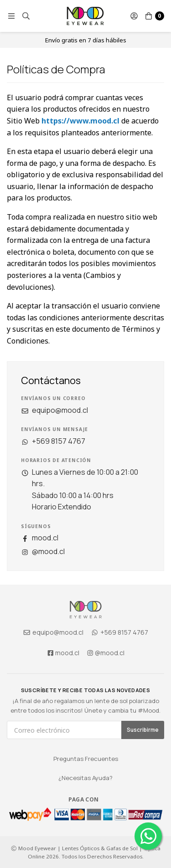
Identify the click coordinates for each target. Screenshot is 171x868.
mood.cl (40, 538)
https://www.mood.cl (80, 121)
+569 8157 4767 (53, 441)
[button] (11, 16)
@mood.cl (43, 551)
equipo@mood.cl (54, 410)
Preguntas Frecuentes (86, 759)
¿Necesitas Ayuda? (85, 778)
